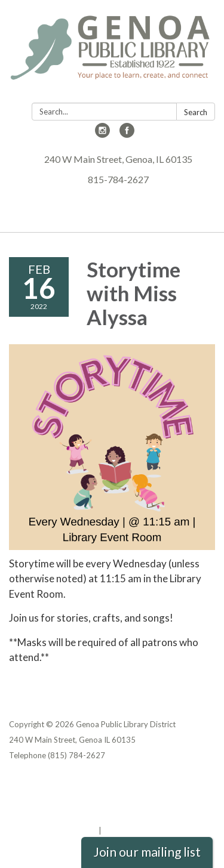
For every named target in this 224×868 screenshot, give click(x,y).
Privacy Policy (35, 784)
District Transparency (51, 799)
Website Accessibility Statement (72, 815)
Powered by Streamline (53, 830)
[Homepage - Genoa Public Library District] (112, 54)
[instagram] (102, 134)
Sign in (116, 830)
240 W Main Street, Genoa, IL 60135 (118, 159)
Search (196, 112)
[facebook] (127, 134)
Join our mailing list (147, 852)
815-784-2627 (118, 179)
